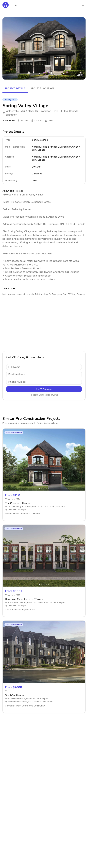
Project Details (15, 88)
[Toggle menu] (83, 5)
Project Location (42, 88)
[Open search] (16, 5)
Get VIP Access (44, 389)
